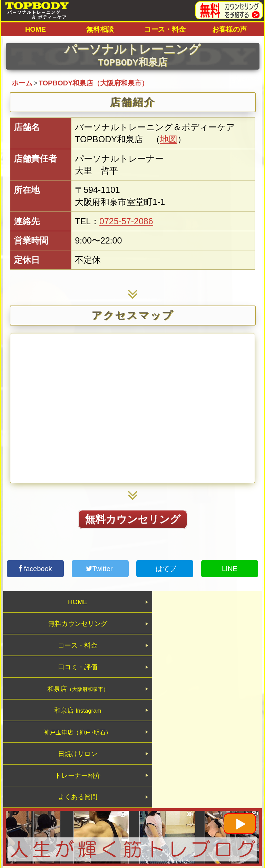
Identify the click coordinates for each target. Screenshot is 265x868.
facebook (36, 569)
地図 (169, 139)
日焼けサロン (197, 680)
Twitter (100, 569)
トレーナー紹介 (68, 706)
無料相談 (100, 29)
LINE (229, 569)
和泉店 (68, 655)
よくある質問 (197, 706)
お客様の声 (229, 29)
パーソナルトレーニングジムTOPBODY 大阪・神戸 (132, 817)
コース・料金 (165, 29)
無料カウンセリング (133, 519)
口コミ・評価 (197, 629)
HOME (36, 29)
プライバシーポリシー (160, 800)
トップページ (88, 800)
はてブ (165, 569)
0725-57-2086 (126, 221)
